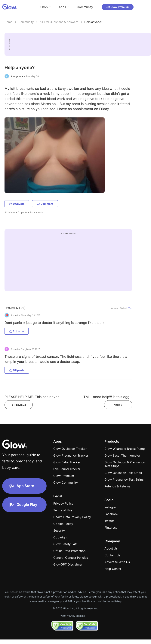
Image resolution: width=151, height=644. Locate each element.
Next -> (118, 405)
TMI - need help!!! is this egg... (108, 397)
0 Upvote (17, 204)
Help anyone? (93, 22)
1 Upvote (17, 331)
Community (26, 22)
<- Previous (19, 405)
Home (8, 22)
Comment (45, 204)
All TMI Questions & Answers (59, 22)
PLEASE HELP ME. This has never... (33, 397)
